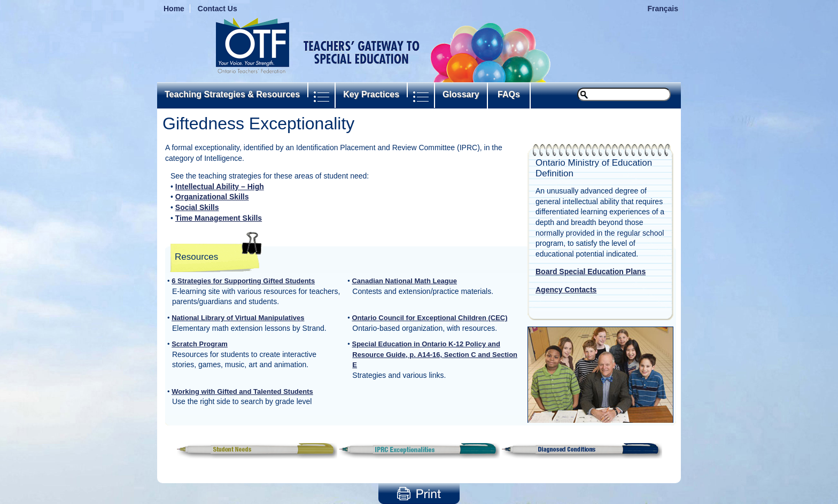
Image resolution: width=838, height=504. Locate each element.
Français (663, 9)
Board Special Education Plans (591, 272)
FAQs (509, 94)
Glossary (461, 94)
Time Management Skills (219, 218)
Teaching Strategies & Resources (232, 94)
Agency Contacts (566, 290)
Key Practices (371, 94)
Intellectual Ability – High (220, 187)
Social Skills (197, 207)
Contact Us (218, 9)
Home (174, 9)
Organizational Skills (212, 197)
